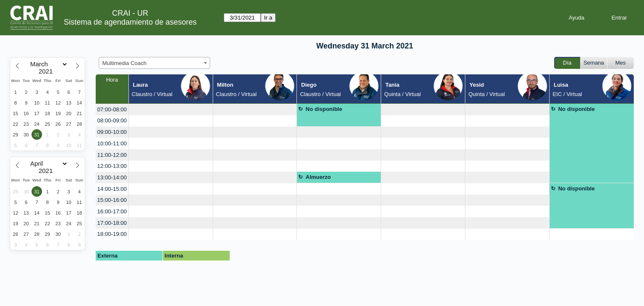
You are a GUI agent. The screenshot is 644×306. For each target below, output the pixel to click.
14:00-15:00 (112, 189)
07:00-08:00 (112, 109)
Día (567, 63)
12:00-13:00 (112, 166)
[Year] (48, 71)
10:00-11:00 (112, 143)
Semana (594, 63)
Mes (621, 63)
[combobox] (154, 63)
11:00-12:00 (112, 155)
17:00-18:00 (112, 223)
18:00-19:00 (112, 234)
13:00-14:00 (112, 177)
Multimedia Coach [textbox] (125, 63)
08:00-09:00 (112, 120)
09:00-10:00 (112, 132)
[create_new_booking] (171, 109)
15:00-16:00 (112, 200)
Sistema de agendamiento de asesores (130, 22)
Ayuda (577, 18)
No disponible (324, 109)
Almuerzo (318, 177)
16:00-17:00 (112, 211)
